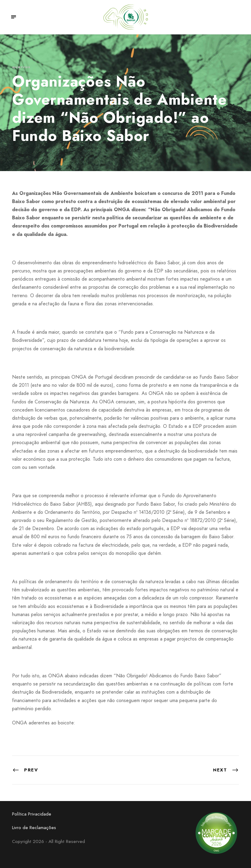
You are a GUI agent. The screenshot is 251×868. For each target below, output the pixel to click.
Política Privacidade (32, 814)
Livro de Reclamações (34, 828)
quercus (21, 67)
